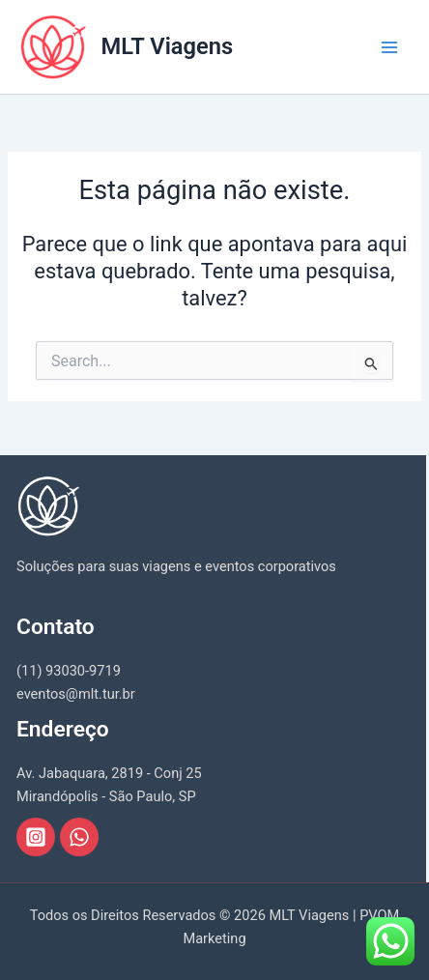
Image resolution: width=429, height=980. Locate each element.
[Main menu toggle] (389, 47)
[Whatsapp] (79, 837)
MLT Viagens (168, 46)
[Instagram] (36, 837)
